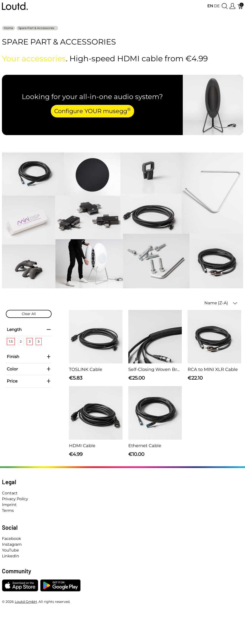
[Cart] (240, 6)
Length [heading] (29, 330)
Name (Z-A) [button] (221, 303)
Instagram (12, 544)
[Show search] (225, 6)
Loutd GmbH (26, 602)
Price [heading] (29, 381)
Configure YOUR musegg (92, 111)
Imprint (9, 505)
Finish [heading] (29, 357)
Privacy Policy (15, 499)
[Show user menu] (232, 6)
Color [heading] (29, 369)
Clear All (29, 314)
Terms (8, 510)
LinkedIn (11, 556)
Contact (10, 493)
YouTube (10, 550)
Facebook (11, 539)
